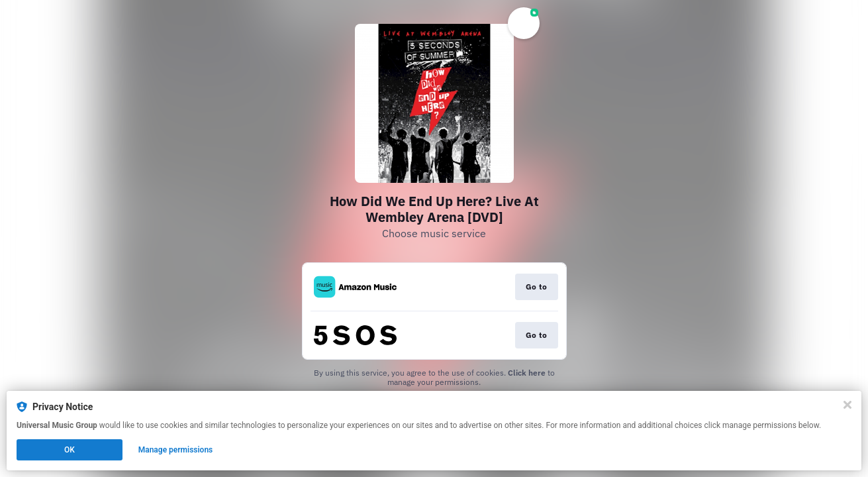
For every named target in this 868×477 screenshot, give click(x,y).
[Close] (847, 405)
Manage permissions (176, 450)
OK (70, 450)
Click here (527, 373)
